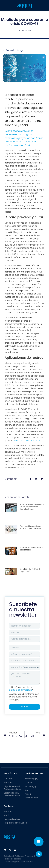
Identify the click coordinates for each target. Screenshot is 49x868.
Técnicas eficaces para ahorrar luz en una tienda (31, 527)
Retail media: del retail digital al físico (30, 570)
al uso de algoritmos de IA (26, 441)
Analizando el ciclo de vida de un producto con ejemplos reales (32, 507)
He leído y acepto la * (21, 689)
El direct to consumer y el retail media (31, 549)
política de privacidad (21, 690)
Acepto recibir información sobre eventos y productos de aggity (24, 697)
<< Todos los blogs (13, 50)
